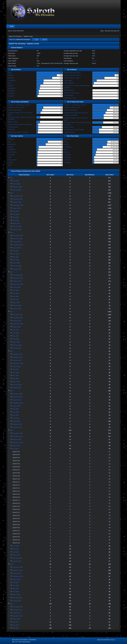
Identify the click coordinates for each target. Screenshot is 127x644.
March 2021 (16, 382)
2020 (12, 391)
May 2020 (15, 415)
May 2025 (15, 217)
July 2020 (15, 409)
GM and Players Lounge (72, 78)
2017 (12, 604)
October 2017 (17, 613)
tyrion (10, 83)
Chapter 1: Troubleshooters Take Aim (20, 105)
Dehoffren (11, 96)
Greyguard (11, 91)
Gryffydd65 (12, 88)
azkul (10, 157)
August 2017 (16, 619)
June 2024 (16, 254)
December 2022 (17, 315)
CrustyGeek (12, 80)
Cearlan (11, 162)
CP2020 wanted (13, 127)
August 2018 (16, 579)
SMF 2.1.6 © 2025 (17, 642)
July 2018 (15, 582)
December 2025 (17, 196)
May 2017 (15, 628)
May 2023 (15, 296)
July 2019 (15, 449)
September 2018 (18, 576)
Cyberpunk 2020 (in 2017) (16, 107)
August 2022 (16, 327)
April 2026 (16, 181)
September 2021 (18, 363)
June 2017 (16, 625)
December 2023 (17, 275)
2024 (12, 233)
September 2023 (18, 284)
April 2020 (16, 418)
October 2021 (17, 360)
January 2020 (17, 427)
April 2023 (16, 299)
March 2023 (16, 302)
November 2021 (18, 357)
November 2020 (18, 397)
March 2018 (16, 595)
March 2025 (16, 223)
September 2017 (18, 616)
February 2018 (17, 598)
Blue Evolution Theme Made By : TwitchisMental (24, 640)
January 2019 (17, 561)
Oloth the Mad (13, 160)
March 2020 (16, 421)
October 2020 (17, 400)
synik (10, 73)
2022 (12, 312)
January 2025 (17, 230)
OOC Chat (11, 130)
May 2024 (15, 257)
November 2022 (18, 318)
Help (99, 640)
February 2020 (17, 424)
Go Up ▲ (113, 640)
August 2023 (16, 287)
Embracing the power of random (18, 132)
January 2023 (17, 309)
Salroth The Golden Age (72, 93)
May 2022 (15, 336)
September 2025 (18, 205)
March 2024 (16, 263)
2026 (12, 178)
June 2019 (16, 546)
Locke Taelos (12, 152)
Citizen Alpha (68, 80)
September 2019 (18, 443)
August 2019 (16, 446)
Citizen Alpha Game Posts (72, 73)
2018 (12, 564)
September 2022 (18, 324)
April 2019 (16, 552)
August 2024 (16, 248)
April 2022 (16, 339)
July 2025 (15, 211)
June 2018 (16, 585)
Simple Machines (26, 642)
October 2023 (17, 281)
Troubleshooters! (69, 132)
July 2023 (15, 290)
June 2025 (16, 214)
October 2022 (17, 321)
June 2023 (16, 293)
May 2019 (15, 549)
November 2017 (18, 610)
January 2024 (17, 269)
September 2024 (18, 245)
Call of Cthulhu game (15, 110)
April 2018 (16, 592)
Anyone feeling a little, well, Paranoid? (20, 124)
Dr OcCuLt (11, 93)
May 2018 (15, 589)
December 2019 (17, 433)
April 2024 (16, 260)
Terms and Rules (105, 640)
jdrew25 (11, 75)
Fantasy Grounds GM (71, 115)
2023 (12, 272)
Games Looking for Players (73, 75)
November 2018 (18, 570)
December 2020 (17, 394)
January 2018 (17, 601)
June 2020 (16, 412)
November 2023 (18, 278)
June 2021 (16, 372)
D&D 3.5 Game (13, 122)
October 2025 (17, 202)
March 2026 (16, 184)
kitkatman (11, 78)
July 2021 (15, 369)
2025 (12, 193)
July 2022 (15, 330)
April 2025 (16, 220)
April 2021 (16, 379)
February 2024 (17, 266)
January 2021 (17, 388)
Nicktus (95, 61)
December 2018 (17, 567)
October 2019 (17, 439)
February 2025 (17, 226)
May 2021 (15, 376)
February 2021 (17, 385)
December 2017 (17, 607)
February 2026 (17, 187)
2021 (12, 351)
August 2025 (16, 208)
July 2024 (15, 251)
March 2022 (16, 342)
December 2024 (17, 236)
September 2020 (18, 403)
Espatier (11, 86)
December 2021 (17, 354)
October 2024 (17, 242)
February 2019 (17, 558)
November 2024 (18, 239)
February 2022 (17, 345)
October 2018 (17, 573)
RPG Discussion (69, 90)
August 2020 (16, 406)
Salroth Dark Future (70, 98)
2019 (12, 430)
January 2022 (17, 348)
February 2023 (17, 306)
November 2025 (18, 199)
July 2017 (15, 622)
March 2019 (16, 555)
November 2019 (18, 436)
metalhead (67, 157)
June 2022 (16, 333)
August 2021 (16, 366)
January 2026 (17, 190)
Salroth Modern (69, 95)
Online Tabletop (69, 83)
